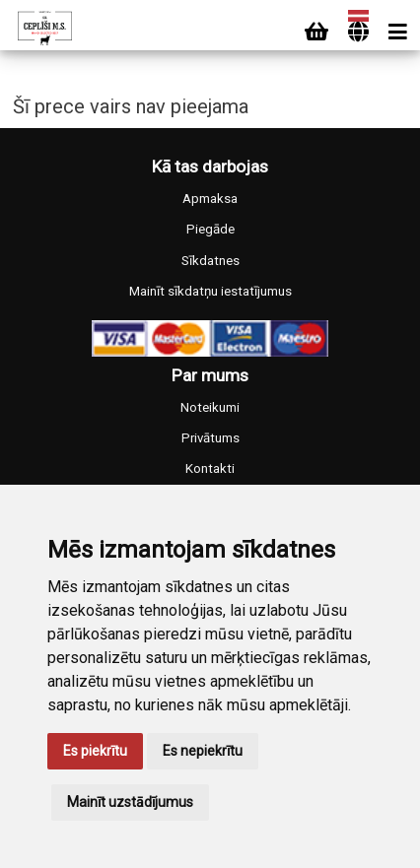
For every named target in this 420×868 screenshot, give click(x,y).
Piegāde (210, 229)
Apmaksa (210, 199)
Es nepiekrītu (203, 751)
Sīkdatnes (210, 261)
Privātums (210, 438)
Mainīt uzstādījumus (130, 802)
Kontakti (210, 468)
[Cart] (316, 32)
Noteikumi (210, 407)
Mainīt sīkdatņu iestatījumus (210, 291)
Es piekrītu (95, 751)
